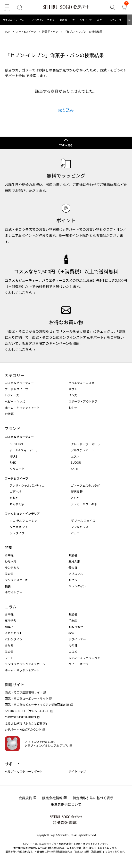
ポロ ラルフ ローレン (23, 520)
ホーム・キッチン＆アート (22, 408)
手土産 (73, 620)
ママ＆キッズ (80, 527)
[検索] (20, 7)
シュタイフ (17, 533)
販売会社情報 (52, 798)
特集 (9, 547)
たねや (14, 498)
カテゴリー (15, 375)
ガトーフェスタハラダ (85, 485)
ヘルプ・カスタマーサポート (24, 771)
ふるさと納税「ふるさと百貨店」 (27, 723)
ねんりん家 (17, 504)
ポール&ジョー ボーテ (24, 450)
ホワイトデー (14, 592)
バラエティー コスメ (43, 20)
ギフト (101, 20)
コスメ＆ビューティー (15, 20)
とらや (75, 498)
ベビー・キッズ (15, 401)
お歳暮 (63, 20)
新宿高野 (77, 491)
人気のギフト (14, 633)
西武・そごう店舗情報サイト (24, 692)
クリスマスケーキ (16, 580)
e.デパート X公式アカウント (23, 729)
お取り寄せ (76, 627)
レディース (116, 20)
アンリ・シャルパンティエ (27, 485)
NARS (13, 456)
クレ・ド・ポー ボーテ (86, 444)
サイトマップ (77, 771)
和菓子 (9, 627)
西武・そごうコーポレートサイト (27, 698)
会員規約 (25, 798)
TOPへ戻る (66, 145)
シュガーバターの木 (84, 504)
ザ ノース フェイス (83, 520)
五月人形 (74, 561)
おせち (73, 580)
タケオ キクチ (19, 527)
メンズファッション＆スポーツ (25, 664)
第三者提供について (66, 804)
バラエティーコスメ (81, 383)
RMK (13, 462)
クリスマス (76, 573)
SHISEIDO (16, 444)
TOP (7, 32)
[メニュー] (7, 7)
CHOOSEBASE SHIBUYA (21, 717)
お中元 (73, 408)
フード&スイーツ (26, 32)
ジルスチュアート (82, 450)
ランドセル (12, 567)
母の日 (73, 567)
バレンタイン (77, 586)
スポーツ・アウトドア (83, 401)
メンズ (73, 395)
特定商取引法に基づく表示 (93, 798)
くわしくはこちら (18, 292)
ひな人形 (11, 561)
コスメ (73, 651)
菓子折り (11, 620)
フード (9, 658)
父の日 (9, 573)
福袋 (8, 586)
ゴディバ (15, 491)
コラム (11, 607)
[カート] (124, 7)
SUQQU (76, 462)
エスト (75, 456)
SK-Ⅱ (75, 469)
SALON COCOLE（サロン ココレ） (27, 711)
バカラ (75, 533)
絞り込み (66, 110)
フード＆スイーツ (82, 20)
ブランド (13, 428)
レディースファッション (84, 658)
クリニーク (17, 469)
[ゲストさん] (112, 7)
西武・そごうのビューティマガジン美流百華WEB (37, 704)
